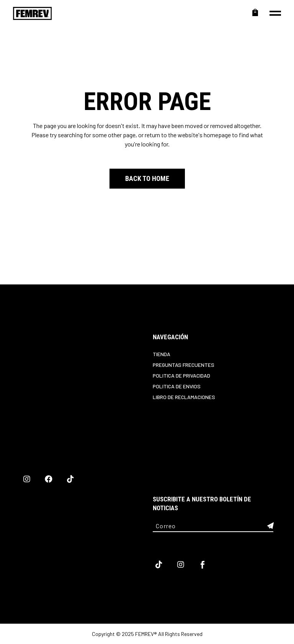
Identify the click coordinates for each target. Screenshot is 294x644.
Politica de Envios (177, 386)
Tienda (162, 354)
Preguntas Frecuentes (184, 365)
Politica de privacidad (181, 375)
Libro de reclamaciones (184, 397)
